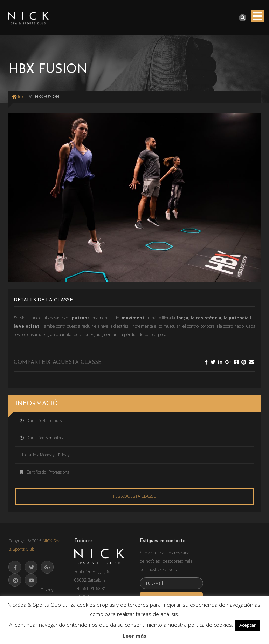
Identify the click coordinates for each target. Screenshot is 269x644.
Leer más (134, 636)
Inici (19, 97)
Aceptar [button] (247, 625)
